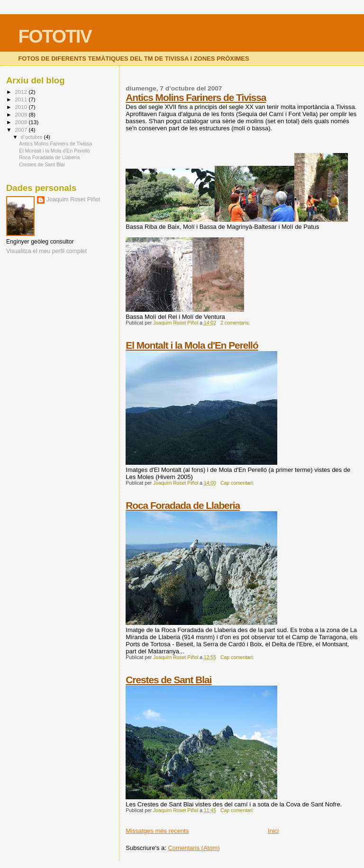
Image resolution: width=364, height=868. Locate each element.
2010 (22, 107)
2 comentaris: (236, 323)
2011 (22, 99)
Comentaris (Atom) (194, 848)
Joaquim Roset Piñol (73, 199)
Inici (273, 831)
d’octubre (32, 137)
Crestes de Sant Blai (168, 680)
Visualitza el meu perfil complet (46, 251)
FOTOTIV (55, 36)
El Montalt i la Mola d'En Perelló (192, 345)
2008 (22, 122)
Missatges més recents (157, 831)
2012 (22, 92)
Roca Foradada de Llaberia (183, 505)
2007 (22, 130)
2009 (22, 114)
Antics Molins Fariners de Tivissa (196, 97)
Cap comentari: (238, 483)
